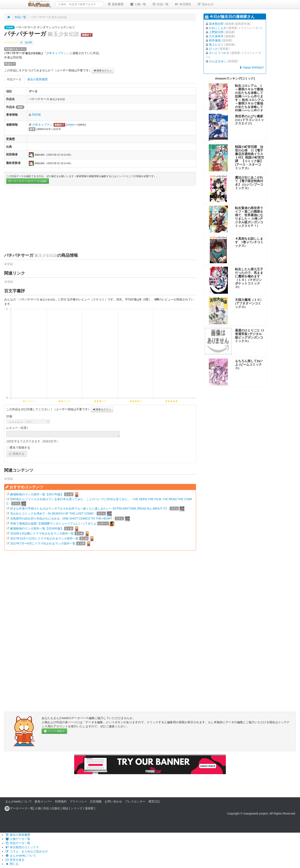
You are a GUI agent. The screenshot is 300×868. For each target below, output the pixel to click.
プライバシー (78, 801)
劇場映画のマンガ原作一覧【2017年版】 (37, 494)
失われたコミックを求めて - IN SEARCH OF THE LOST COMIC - (53, 513)
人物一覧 (138, 4)
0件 (29, 43)
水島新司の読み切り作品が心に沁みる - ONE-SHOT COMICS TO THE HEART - (62, 518)
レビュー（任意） (18, 428)
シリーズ (76, 808)
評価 (9, 416)
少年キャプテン (56, 53)
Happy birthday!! (252, 67)
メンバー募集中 (54, 731)
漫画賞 (89, 808)
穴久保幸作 (216, 36)
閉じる (12, 864)
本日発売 (183, 4)
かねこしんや (218, 28)
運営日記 (154, 801)
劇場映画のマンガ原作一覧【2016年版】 (37, 528)
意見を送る (15, 860)
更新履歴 (115, 4)
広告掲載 (96, 801)
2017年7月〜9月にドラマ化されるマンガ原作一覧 (43, 543)
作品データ (14, 79)
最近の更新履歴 (18, 835)
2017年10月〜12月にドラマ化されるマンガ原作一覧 (44, 538)
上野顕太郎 (216, 32)
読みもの (205, 4)
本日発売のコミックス (22, 847)
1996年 (71, 125)
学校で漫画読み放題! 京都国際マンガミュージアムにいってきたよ (53, 523)
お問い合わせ (113, 801)
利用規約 (61, 801)
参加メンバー (43, 801)
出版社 (56, 808)
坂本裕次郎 (216, 24)
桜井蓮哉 (215, 40)
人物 (38, 808)
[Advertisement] (100, 219)
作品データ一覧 (18, 843)
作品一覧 (160, 4)
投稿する (17, 454)
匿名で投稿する (18, 448)
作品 (46, 808)
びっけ (213, 49)
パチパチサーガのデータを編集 (28, 181)
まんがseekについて (19, 801)
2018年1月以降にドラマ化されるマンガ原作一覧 (42, 533)
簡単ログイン (103, 71)
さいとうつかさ (219, 53)
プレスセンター (135, 801)
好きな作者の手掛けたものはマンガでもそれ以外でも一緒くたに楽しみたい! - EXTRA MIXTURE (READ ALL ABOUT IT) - (89, 508)
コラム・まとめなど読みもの (26, 851)
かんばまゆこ (218, 61)
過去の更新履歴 (37, 79)
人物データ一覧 (18, 839)
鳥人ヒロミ (216, 45)
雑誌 (65, 808)
